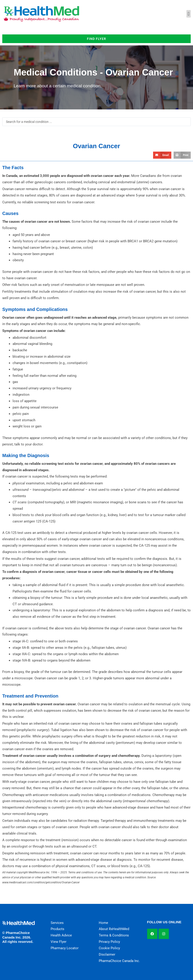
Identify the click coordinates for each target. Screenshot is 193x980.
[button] (189, 14)
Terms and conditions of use (85, 872)
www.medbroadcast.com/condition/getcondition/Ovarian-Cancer (41, 882)
